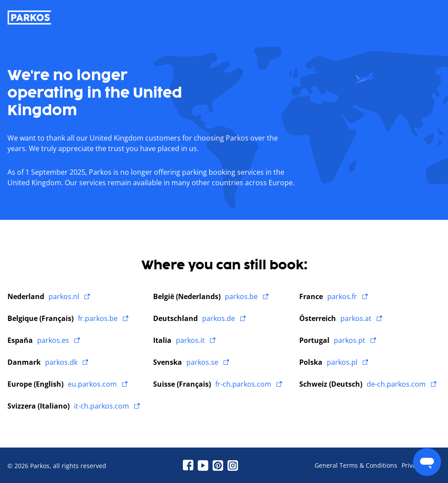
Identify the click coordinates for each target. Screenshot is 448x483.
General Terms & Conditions (356, 465)
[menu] (427, 462)
